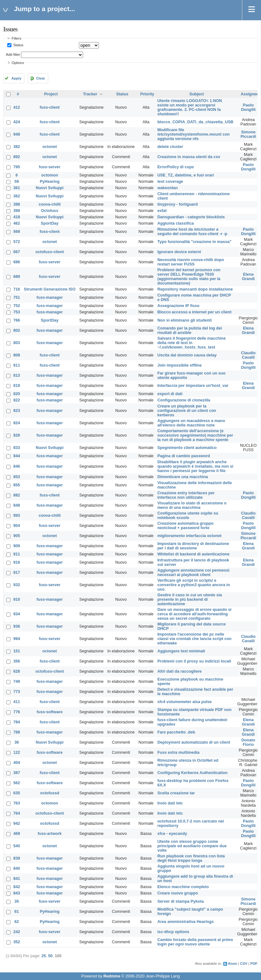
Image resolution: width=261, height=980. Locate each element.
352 (17, 942)
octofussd (49, 793)
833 (17, 448)
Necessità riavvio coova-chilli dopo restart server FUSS (191, 262)
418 (17, 217)
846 (17, 466)
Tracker (90, 94)
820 (17, 394)
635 (17, 793)
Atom (233, 964)
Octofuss (50, 211)
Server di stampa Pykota (180, 901)
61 (17, 912)
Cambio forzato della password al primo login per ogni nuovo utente (195, 942)
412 (17, 107)
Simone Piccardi (248, 134)
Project (51, 94)
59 (17, 182)
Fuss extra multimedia (178, 753)
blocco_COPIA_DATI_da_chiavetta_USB (195, 122)
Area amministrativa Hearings (186, 922)
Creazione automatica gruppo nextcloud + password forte (185, 526)
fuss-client (50, 107)
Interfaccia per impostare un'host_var (193, 386)
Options (18, 63)
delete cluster (170, 147)
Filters (17, 38)
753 (17, 312)
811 (17, 365)
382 (17, 147)
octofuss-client (50, 252)
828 (17, 435)
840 (17, 868)
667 (17, 252)
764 (17, 813)
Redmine (112, 976)
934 (17, 614)
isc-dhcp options (173, 932)
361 (17, 188)
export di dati (170, 394)
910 (17, 599)
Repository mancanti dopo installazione (195, 289)
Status (18, 45)
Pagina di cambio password (184, 456)
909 (17, 546)
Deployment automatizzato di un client (194, 742)
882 (17, 495)
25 (44, 956)
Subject (197, 94)
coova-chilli (50, 204)
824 (17, 423)
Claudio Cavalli (248, 355)
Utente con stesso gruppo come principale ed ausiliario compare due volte (192, 846)
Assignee (250, 94)
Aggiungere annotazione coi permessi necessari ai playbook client (193, 573)
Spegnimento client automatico (187, 448)
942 (17, 823)
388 (17, 204)
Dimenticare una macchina (183, 477)
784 (17, 722)
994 (17, 639)
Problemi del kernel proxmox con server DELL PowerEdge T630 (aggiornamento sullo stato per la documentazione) (189, 277)
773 (17, 692)
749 (17, 682)
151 (17, 651)
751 (17, 298)
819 (17, 386)
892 (17, 157)
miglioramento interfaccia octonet (189, 536)
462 (17, 223)
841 (17, 879)
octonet (50, 147)
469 (17, 834)
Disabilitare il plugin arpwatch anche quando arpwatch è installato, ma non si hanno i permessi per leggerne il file (195, 466)
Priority (147, 94)
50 (50, 956)
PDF (254, 964)
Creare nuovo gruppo (178, 893)
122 (17, 753)
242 (17, 932)
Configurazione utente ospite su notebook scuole (188, 516)
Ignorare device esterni (179, 252)
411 (17, 702)
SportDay (50, 223)
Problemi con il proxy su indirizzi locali (194, 661)
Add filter (13, 54)
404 (17, 763)
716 (17, 289)
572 (17, 242)
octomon (50, 175)
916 (17, 562)
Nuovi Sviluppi (50, 188)
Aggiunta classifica (176, 223)
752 (17, 306)
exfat (162, 211)
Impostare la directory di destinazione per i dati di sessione (193, 546)
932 (17, 585)
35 (17, 901)
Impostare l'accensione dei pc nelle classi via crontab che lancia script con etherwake (194, 639)
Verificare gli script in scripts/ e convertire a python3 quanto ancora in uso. (194, 585)
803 (17, 343)
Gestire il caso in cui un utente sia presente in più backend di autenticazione (190, 599)
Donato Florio (248, 742)
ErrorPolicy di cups (176, 167)
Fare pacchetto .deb (176, 732)
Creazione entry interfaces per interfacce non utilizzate (186, 495)
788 (17, 732)
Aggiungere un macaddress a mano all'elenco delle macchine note (191, 423)
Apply (16, 78)
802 (17, 330)
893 (17, 516)
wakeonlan (167, 188)
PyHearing (49, 182)
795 (17, 167)
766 (17, 320)
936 (17, 626)
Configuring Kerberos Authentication (192, 773)
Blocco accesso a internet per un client (194, 312)
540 (17, 846)
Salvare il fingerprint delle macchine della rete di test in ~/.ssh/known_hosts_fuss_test (192, 343)
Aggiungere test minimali (181, 651)
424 (17, 122)
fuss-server (50, 167)
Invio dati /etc (170, 803)
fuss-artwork (50, 834)
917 (17, 573)
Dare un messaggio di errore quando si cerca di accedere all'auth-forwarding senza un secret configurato (194, 614)
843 (17, 893)
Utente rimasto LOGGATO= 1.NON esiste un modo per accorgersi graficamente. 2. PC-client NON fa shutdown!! (190, 107)
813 (17, 375)
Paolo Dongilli (248, 107)
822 (17, 400)
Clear (41, 78)
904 (17, 526)
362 (17, 196)
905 (17, 536)
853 (17, 477)
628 (17, 671)
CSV (244, 964)
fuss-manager (50, 298)
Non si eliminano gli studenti (184, 320)
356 (17, 661)
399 (17, 211)
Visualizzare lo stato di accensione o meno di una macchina (192, 505)
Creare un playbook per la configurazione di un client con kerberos (187, 411)
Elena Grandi (248, 277)
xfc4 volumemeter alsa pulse (185, 702)
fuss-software (50, 712)
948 (17, 134)
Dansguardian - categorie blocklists (191, 217)
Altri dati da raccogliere (179, 671)
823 (17, 411)
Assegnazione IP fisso (178, 306)
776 (17, 712)
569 (17, 232)
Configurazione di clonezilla (184, 400)
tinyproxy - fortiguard (177, 204)
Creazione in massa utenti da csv (189, 157)
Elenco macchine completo (183, 887)
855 (17, 485)
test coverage (170, 182)
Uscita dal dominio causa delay (187, 355)
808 (17, 355)
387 (17, 773)
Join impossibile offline (179, 365)
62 (17, 922)
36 (17, 742)
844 (17, 456)
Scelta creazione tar (176, 793)
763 (17, 803)
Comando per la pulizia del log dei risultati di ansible (190, 330)
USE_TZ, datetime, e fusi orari (186, 175)
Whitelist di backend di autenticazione (193, 554)
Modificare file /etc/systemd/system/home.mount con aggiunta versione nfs (193, 134)
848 (17, 505)
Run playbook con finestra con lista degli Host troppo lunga (191, 858)
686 (17, 262)
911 (17, 554)
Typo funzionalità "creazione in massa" (194, 242)
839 (17, 858)
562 (17, 783)
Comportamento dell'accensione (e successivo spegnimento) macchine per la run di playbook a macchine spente (195, 435)
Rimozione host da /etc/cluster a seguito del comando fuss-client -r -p (192, 232)
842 (17, 887)
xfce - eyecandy (172, 834)
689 (17, 277)
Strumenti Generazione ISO (50, 289)
